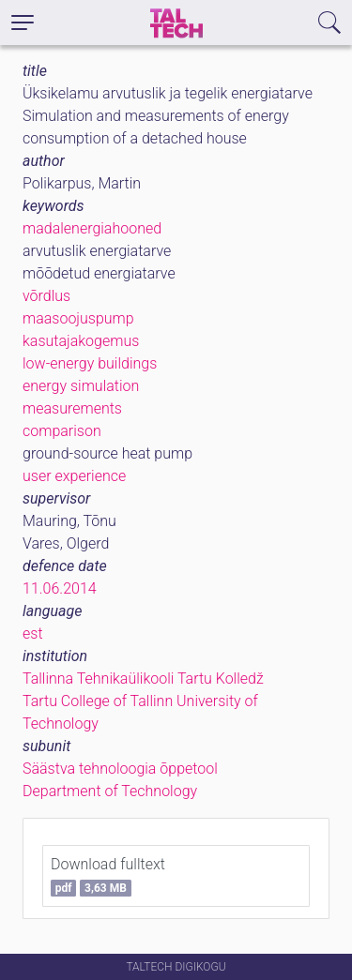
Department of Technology (110, 791)
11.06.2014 (60, 588)
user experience (74, 476)
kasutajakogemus (81, 341)
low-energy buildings (90, 363)
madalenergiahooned (92, 228)
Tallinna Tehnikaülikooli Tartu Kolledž (143, 678)
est (33, 633)
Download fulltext (108, 876)
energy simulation (81, 386)
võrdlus (46, 296)
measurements (72, 408)
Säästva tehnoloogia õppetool (120, 769)
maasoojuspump (78, 318)
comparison (62, 431)
